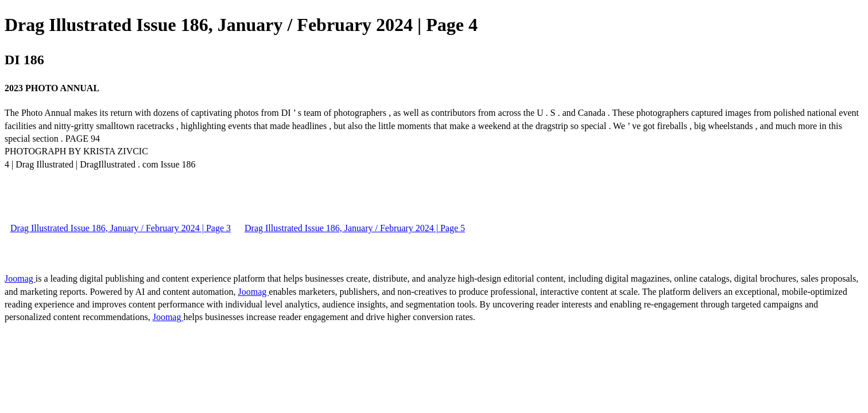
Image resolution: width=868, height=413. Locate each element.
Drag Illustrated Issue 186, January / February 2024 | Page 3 (121, 228)
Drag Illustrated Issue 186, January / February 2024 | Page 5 (355, 228)
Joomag (20, 278)
